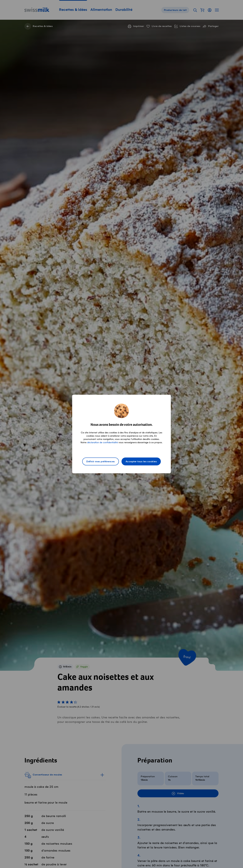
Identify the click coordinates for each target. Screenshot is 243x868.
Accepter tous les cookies (141, 462)
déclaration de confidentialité (103, 442)
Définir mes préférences (101, 462)
